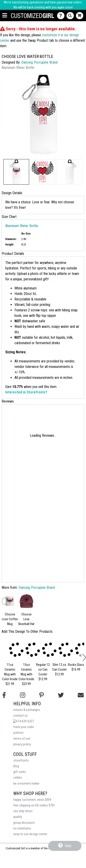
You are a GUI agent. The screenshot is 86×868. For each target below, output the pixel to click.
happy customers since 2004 (32, 800)
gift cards (20, 772)
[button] (16, 172)
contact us (21, 716)
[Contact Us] (62, 16)
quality (18, 817)
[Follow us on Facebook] (4, 695)
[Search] (71, 16)
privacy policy (22, 744)
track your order (24, 727)
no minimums (22, 828)
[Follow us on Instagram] (23, 695)
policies (18, 733)
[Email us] (81, 695)
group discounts (24, 823)
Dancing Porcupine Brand (39, 62)
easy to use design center (30, 834)
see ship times (23, 811)
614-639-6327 (24, 721)
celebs (18, 778)
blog (16, 766)
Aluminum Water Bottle (22, 226)
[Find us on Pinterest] (42, 695)
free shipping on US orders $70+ (34, 805)
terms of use (22, 739)
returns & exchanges (27, 710)
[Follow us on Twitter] (61, 695)
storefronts (21, 761)
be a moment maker (26, 784)
